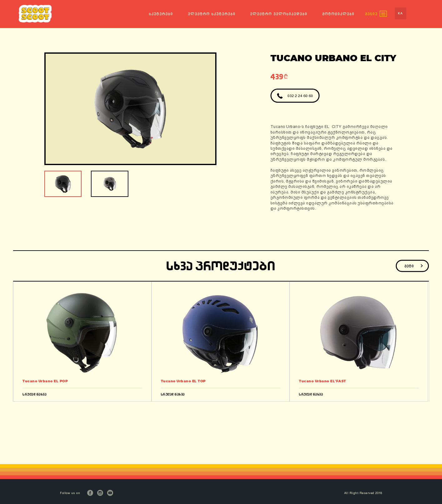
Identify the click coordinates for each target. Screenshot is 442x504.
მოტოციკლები (338, 14)
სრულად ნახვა (35, 394)
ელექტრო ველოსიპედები (279, 14)
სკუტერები (161, 14)
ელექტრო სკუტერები (212, 14)
